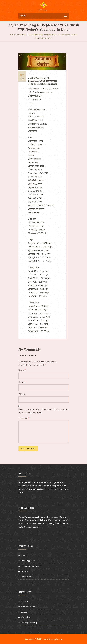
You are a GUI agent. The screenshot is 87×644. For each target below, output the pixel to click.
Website (22, 394)
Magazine (26, 617)
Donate (24, 571)
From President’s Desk (31, 566)
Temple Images (28, 606)
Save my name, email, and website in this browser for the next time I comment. (43, 411)
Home (12, 35)
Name (22, 370)
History (24, 601)
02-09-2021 (21, 35)
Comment (24, 418)
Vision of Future (28, 560)
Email (22, 382)
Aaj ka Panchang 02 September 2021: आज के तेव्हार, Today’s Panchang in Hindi (44, 81)
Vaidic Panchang (29, 622)
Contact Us (26, 577)
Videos (24, 612)
